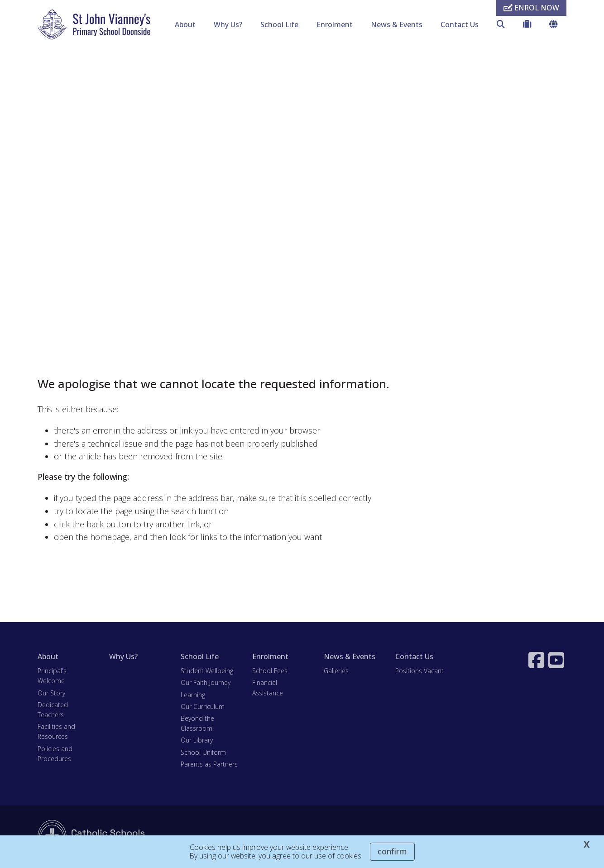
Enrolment (335, 24)
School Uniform (203, 752)
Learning (193, 695)
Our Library (197, 740)
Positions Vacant (419, 671)
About (185, 24)
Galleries (336, 671)
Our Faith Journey (206, 682)
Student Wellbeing (207, 671)
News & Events (397, 24)
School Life (279, 24)
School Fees (270, 671)
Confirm (392, 851)
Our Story (51, 693)
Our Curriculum (203, 706)
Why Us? (228, 24)
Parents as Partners (209, 764)
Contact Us (460, 24)
